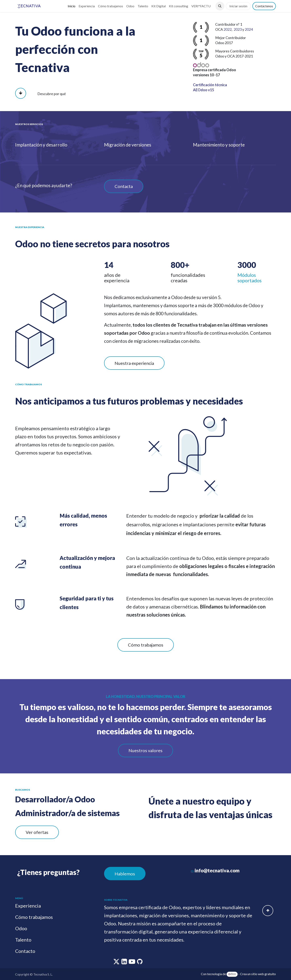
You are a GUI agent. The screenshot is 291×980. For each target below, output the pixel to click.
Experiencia (28, 906)
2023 (238, 29)
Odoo (21, 928)
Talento (23, 940)
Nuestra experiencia (134, 363)
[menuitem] (72, 6)
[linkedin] (124, 962)
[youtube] (132, 962)
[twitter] (117, 962)
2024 (249, 29)
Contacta (124, 186)
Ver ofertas (37, 832)
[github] (140, 962)
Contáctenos (264, 6)
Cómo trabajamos (146, 645)
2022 (228, 29)
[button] (220, 6)
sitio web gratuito (264, 974)
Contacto (25, 951)
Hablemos (125, 874)
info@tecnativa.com (217, 870)
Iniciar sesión (238, 6)
